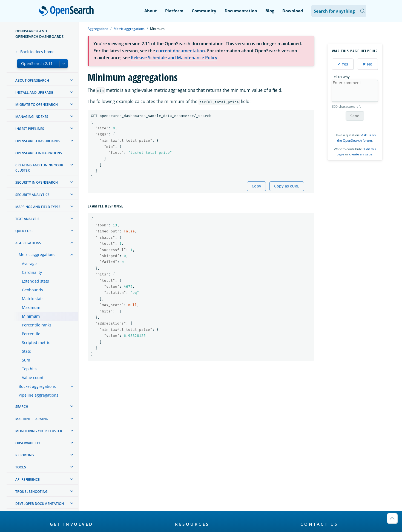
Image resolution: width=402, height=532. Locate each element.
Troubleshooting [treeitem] (31, 492)
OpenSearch (68, 12)
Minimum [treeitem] (31, 316)
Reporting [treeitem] (25, 455)
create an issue (361, 154)
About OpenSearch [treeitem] (32, 80)
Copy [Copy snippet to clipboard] (256, 186)
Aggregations (98, 29)
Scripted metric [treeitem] (36, 342)
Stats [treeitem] (26, 351)
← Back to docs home (35, 52)
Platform (174, 11)
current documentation (180, 51)
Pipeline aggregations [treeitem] (38, 395)
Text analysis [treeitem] (27, 219)
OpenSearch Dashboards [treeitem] (38, 141)
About (151, 11)
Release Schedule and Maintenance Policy (174, 58)
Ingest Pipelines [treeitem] (30, 129)
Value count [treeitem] (33, 378)
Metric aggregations (129, 29)
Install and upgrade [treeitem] (34, 93)
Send (355, 116)
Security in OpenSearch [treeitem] (37, 182)
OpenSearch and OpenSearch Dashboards (39, 34)
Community (204, 11)
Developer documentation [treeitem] (40, 504)
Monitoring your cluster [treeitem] (39, 431)
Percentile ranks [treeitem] (37, 325)
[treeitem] (72, 80)
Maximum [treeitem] (31, 307)
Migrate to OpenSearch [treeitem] (37, 105)
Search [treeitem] (22, 407)
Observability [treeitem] (28, 443)
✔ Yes (343, 64)
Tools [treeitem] (21, 467)
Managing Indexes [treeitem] (32, 117)
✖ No (367, 64)
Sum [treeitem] (26, 360)
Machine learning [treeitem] (32, 419)
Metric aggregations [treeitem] (37, 254)
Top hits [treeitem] (29, 369)
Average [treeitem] (29, 264)
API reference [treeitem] (28, 480)
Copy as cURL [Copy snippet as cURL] (287, 186)
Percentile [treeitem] (31, 334)
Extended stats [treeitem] (35, 281)
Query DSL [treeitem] (24, 231)
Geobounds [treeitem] (32, 290)
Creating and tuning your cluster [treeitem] (39, 168)
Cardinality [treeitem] (32, 272)
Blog (270, 11)
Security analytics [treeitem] (32, 195)
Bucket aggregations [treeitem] (37, 386)
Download (293, 11)
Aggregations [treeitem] (28, 243)
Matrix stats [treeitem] (33, 299)
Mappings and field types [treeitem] (38, 207)
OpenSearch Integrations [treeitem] (39, 153)
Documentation (241, 11)
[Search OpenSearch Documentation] (339, 11)
